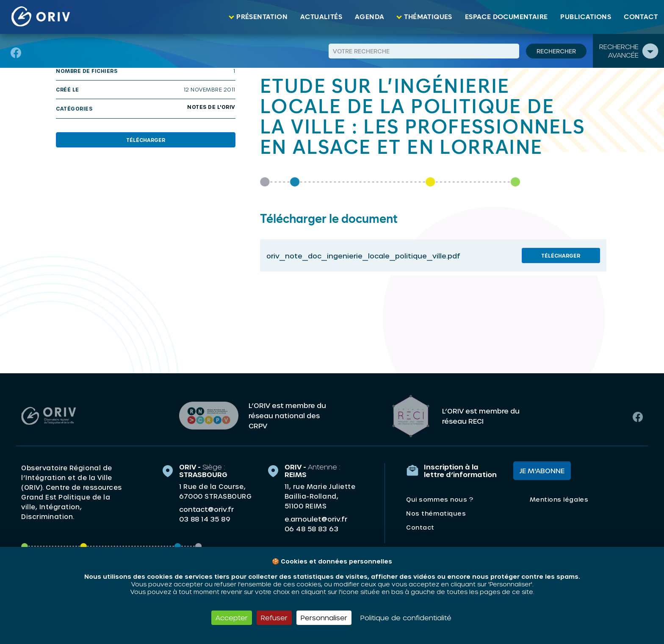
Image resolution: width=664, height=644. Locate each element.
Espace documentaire (506, 17)
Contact (641, 17)
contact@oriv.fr (206, 509)
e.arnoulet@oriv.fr (316, 518)
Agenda (369, 17)
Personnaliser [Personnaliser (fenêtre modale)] (324, 618)
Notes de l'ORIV (211, 107)
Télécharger (146, 140)
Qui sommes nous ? (440, 499)
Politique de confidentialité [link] (406, 618)
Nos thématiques (436, 513)
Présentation (262, 17)
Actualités (321, 17)
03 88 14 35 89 (205, 519)
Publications (586, 17)
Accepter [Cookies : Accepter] (232, 618)
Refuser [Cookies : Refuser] (274, 618)
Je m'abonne (542, 470)
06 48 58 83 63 (311, 528)
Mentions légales (559, 499)
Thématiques (428, 17)
